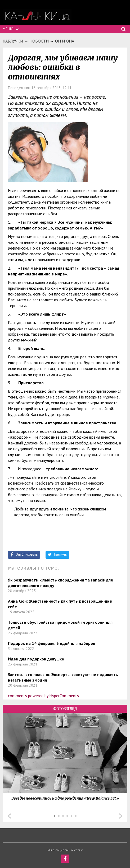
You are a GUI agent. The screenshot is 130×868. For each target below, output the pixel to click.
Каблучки (13, 41)
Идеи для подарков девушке (36, 659)
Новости (39, 41)
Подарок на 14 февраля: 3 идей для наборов (51, 643)
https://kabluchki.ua (37, 16)
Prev (9, 816)
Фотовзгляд (65, 709)
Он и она (65, 41)
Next (121, 816)
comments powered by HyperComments (43, 696)
